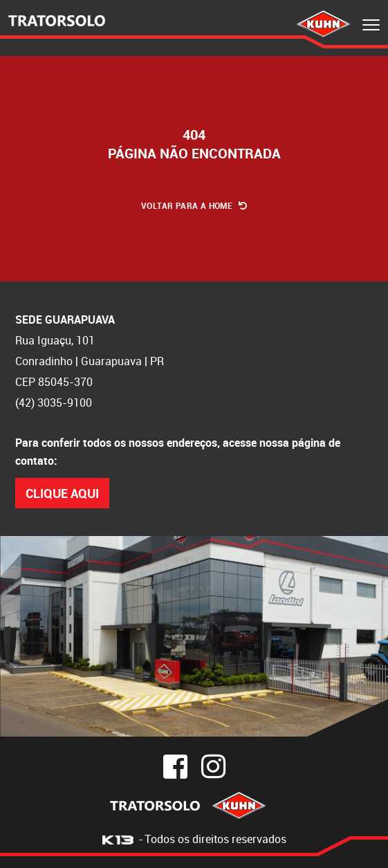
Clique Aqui (62, 493)
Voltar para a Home (194, 205)
